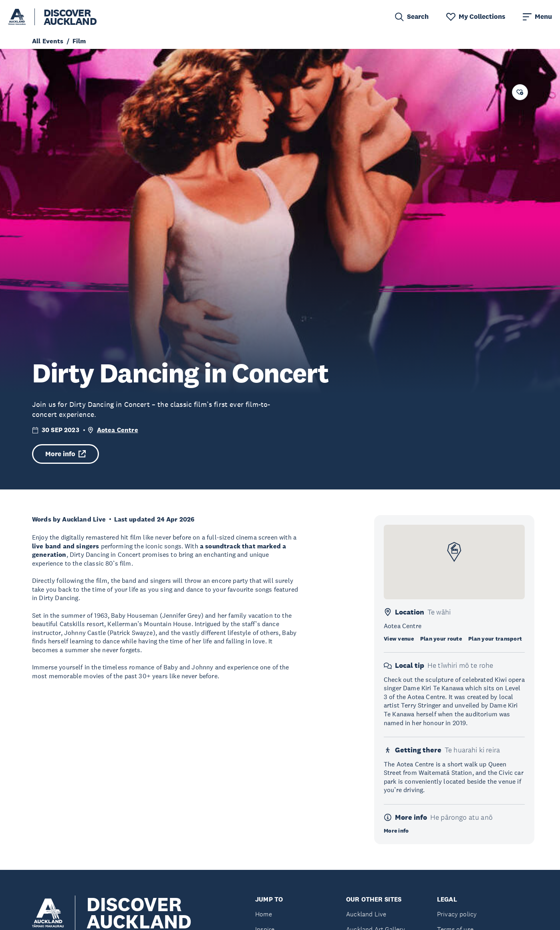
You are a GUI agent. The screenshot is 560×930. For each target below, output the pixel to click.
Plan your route (441, 639)
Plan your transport (495, 639)
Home (264, 914)
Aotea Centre (118, 430)
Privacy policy (457, 914)
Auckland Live (366, 914)
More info (65, 454)
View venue (399, 639)
